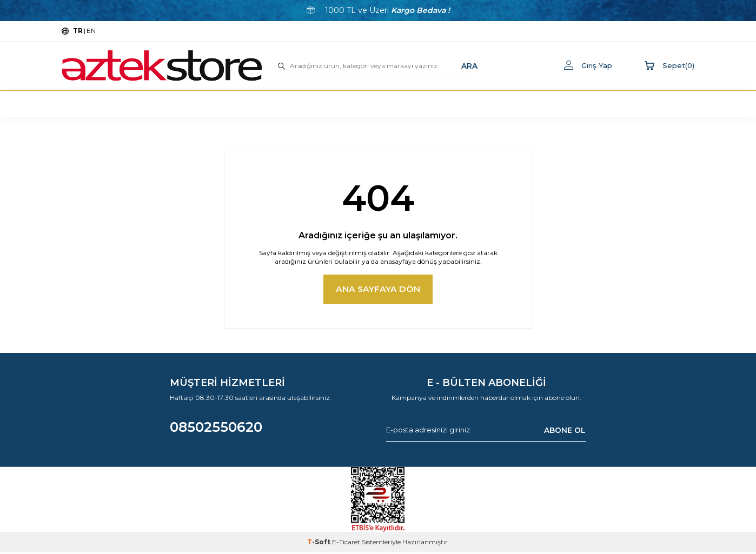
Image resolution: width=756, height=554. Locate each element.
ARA (469, 65)
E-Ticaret (346, 543)
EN (91, 31)
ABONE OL (565, 431)
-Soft (320, 543)
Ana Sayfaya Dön (378, 290)
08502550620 (216, 428)
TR (78, 31)
